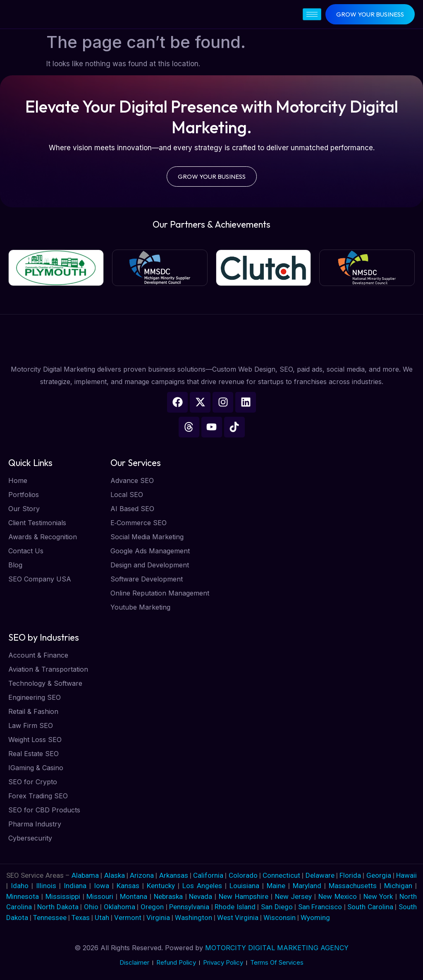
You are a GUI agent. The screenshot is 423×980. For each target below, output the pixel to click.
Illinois (46, 886)
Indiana (75, 886)
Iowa (102, 886)
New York (378, 896)
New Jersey (294, 896)
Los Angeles (202, 886)
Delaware (321, 875)
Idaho (20, 886)
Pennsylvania (189, 907)
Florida (351, 875)
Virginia (158, 918)
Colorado (244, 875)
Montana (134, 896)
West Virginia (238, 918)
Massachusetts (353, 886)
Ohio (91, 907)
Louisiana (244, 886)
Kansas (128, 886)
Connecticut (282, 875)
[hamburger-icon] (312, 14)
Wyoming (315, 918)
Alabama (85, 875)
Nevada (201, 896)
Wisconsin (280, 918)
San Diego (277, 907)
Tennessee (50, 918)
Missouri (100, 896)
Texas (81, 918)
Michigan (398, 886)
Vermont (128, 918)
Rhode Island (235, 907)
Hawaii (406, 875)
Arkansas (174, 875)
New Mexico (338, 896)
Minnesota (23, 896)
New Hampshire (244, 896)
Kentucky (161, 886)
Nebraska (168, 896)
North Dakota (58, 907)
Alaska (115, 875)
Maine (276, 886)
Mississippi (63, 896)
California (209, 875)
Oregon (152, 907)
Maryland (307, 886)
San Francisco (320, 907)
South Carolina (370, 907)
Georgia (379, 875)
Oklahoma (119, 907)
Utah (102, 918)
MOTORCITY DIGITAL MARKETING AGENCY (277, 948)
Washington (194, 918)
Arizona (143, 875)
